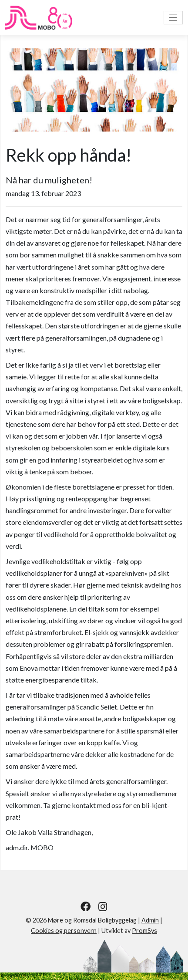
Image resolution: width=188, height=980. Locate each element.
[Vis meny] (173, 18)
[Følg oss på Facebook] (86, 906)
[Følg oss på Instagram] (103, 906)
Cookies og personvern (64, 931)
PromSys (144, 931)
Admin (150, 920)
